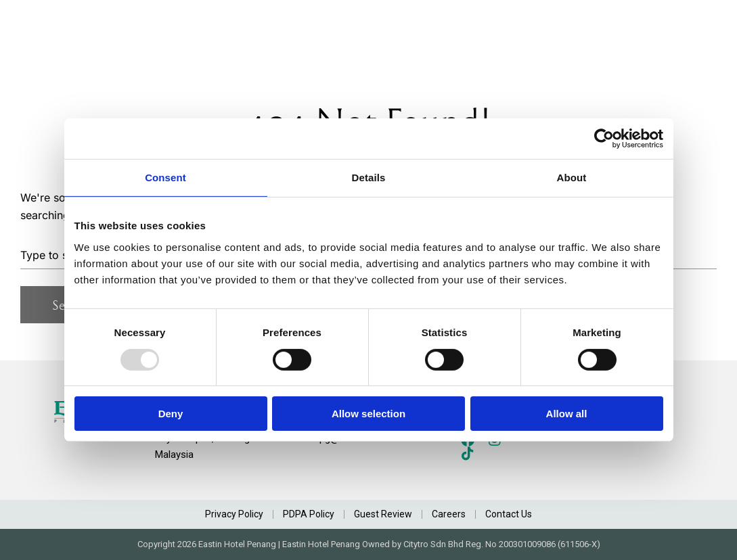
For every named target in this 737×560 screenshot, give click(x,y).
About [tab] (572, 178)
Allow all (567, 414)
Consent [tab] (165, 178)
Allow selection (368, 414)
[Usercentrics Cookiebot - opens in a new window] (604, 139)
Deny (171, 414)
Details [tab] (369, 178)
